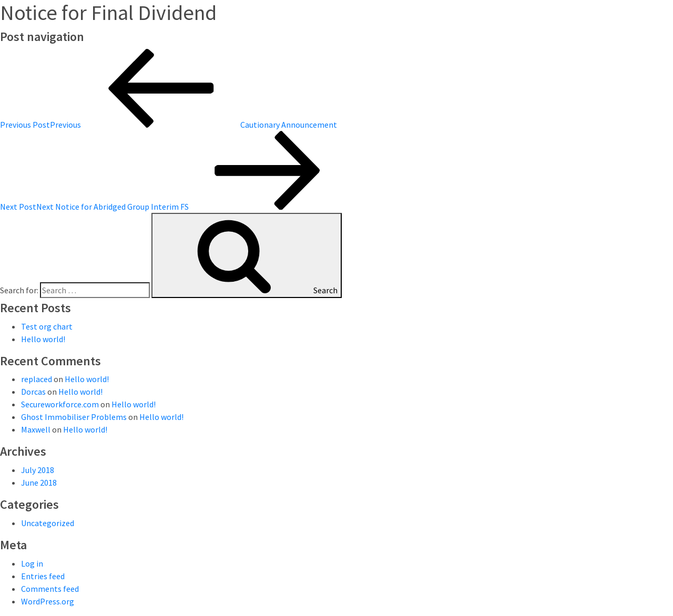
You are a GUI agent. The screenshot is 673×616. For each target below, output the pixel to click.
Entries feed (43, 576)
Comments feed (50, 589)
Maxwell (36, 429)
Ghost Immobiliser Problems (74, 417)
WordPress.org (48, 601)
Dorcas (33, 392)
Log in (32, 563)
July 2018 (38, 470)
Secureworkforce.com (60, 404)
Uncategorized (48, 523)
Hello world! (43, 339)
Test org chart (47, 326)
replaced (37, 379)
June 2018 (39, 482)
